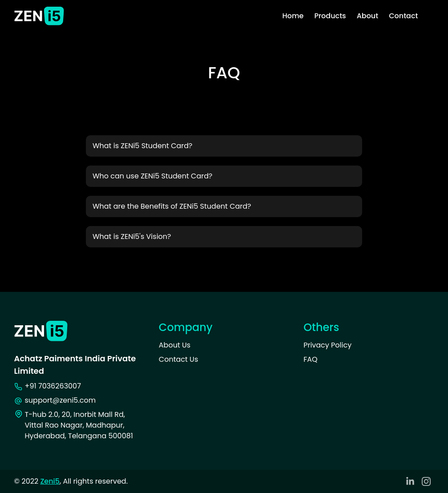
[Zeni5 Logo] (39, 16)
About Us (175, 345)
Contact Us (178, 359)
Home (293, 16)
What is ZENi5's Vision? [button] (132, 236)
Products (330, 16)
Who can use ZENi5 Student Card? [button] (152, 176)
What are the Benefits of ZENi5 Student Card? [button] (172, 206)
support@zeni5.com (61, 400)
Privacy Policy (327, 345)
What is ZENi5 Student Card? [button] (143, 146)
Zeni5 (50, 481)
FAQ (310, 359)
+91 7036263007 (53, 386)
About (368, 16)
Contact (403, 16)
